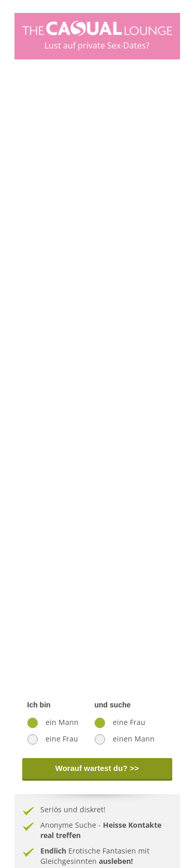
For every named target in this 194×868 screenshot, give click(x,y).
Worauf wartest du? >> (97, 768)
